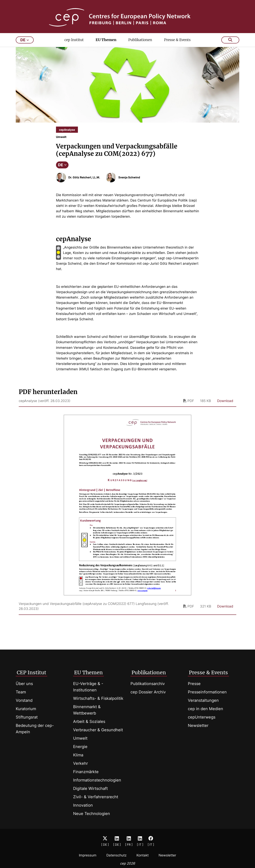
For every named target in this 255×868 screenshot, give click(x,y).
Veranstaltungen (203, 700)
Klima (78, 755)
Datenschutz (116, 855)
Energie (80, 747)
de (25, 45)
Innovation (83, 805)
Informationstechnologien (97, 780)
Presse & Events (177, 45)
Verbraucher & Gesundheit (98, 730)
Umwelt (80, 738)
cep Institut (74, 45)
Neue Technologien (92, 814)
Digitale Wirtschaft (90, 788)
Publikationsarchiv (148, 684)
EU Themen (106, 45)
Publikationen (140, 45)
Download (225, 406)
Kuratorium (26, 709)
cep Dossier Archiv (148, 692)
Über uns (24, 684)
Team (21, 692)
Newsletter (198, 725)
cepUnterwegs (202, 717)
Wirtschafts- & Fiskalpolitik (98, 698)
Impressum (88, 855)
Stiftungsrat (27, 717)
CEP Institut (31, 672)
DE (62, 170)
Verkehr (80, 763)
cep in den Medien (205, 709)
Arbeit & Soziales (89, 722)
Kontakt (143, 855)
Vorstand (24, 700)
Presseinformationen (207, 692)
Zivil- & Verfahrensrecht (96, 797)
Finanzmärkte (86, 772)
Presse (194, 684)
